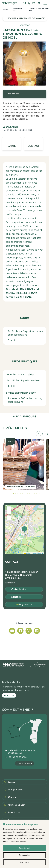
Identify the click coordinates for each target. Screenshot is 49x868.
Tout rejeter (25, 862)
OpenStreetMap (38, 553)
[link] (29, 3)
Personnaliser (24, 855)
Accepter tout (24, 848)
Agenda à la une (17, 10)
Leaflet (27, 553)
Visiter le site (19, 589)
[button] (34, 144)
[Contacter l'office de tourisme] (24, 3)
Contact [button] (16, 597)
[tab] (13, 493)
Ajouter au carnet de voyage (26, 18)
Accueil (5, 10)
